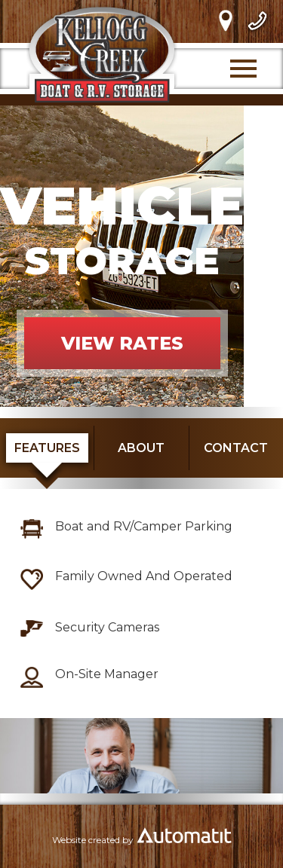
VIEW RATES (122, 343)
